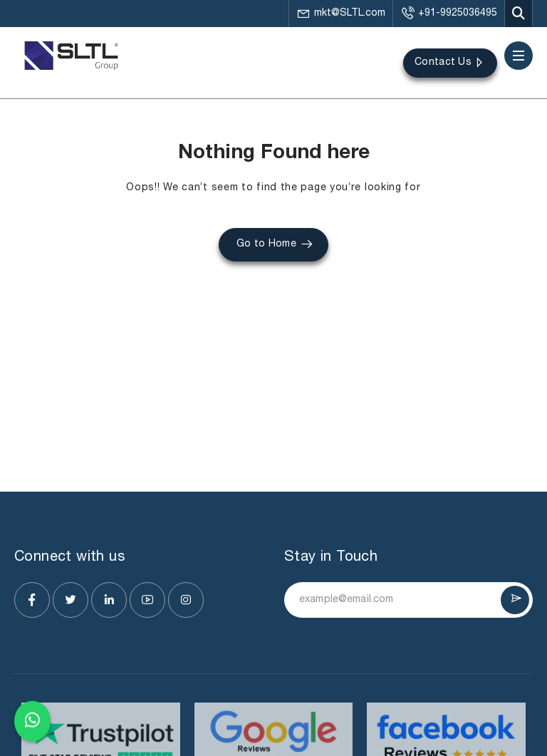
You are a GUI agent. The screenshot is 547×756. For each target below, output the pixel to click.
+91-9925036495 (449, 14)
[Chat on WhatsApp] (32, 719)
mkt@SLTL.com (341, 14)
